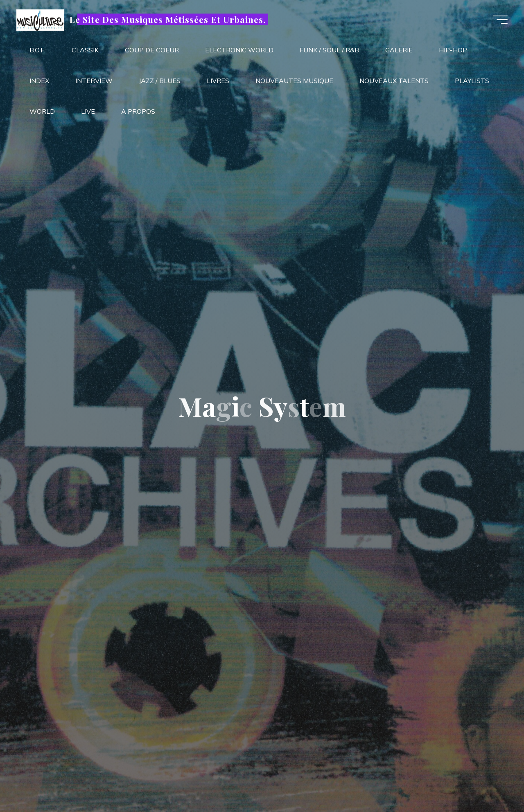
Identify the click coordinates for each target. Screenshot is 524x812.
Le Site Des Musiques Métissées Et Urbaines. (168, 19)
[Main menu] (500, 20)
